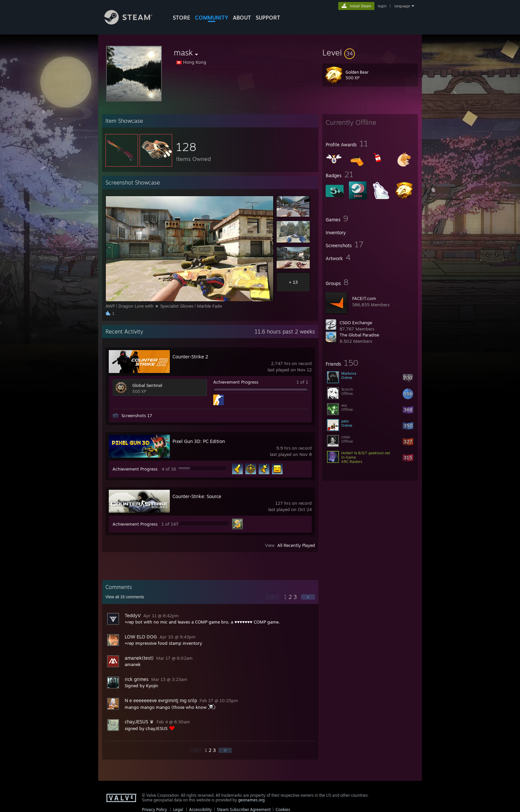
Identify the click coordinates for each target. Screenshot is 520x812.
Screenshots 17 (137, 415)
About (242, 18)
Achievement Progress (236, 382)
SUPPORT (268, 18)
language (402, 6)
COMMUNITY (212, 18)
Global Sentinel (147, 385)
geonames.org (251, 800)
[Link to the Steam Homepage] (133, 23)
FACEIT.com (364, 298)
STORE (182, 18)
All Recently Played (296, 545)
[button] (370, 52)
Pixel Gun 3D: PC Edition (199, 441)
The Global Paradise (359, 335)
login (382, 6)
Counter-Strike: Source (197, 496)
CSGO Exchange (356, 323)
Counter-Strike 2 (190, 357)
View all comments (125, 597)
